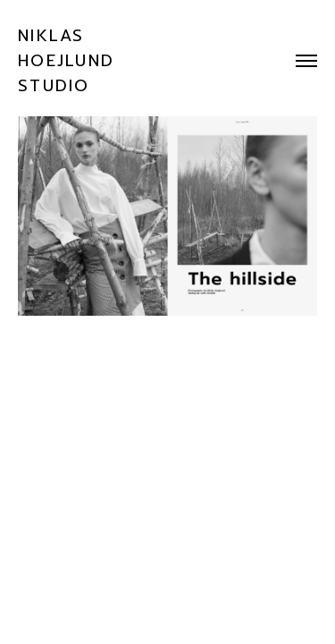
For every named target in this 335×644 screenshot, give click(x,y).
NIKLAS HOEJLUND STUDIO (66, 61)
